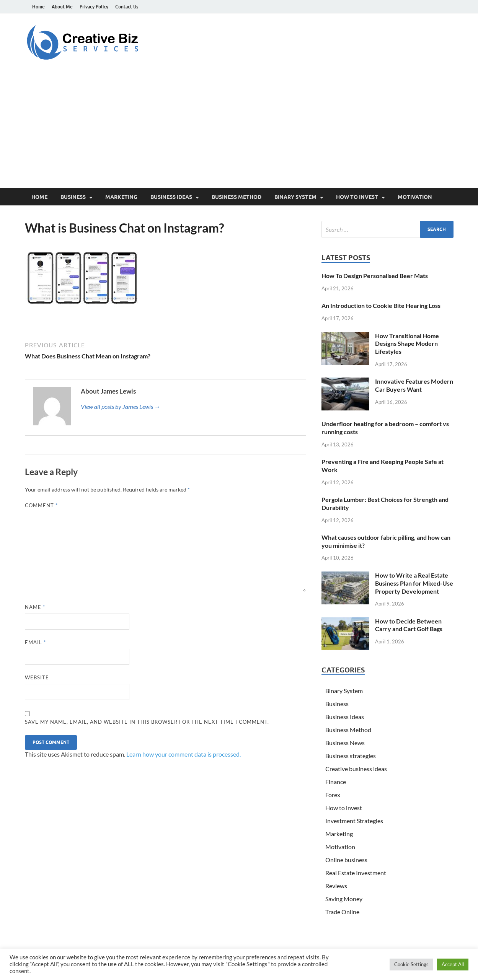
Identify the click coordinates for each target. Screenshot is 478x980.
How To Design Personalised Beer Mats (375, 276)
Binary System (295, 197)
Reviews (336, 886)
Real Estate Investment (356, 873)
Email (35, 642)
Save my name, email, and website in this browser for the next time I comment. (147, 722)
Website (37, 677)
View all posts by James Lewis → (121, 406)
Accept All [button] (453, 964)
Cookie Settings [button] (411, 964)
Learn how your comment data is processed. (184, 754)
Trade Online (342, 912)
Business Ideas (171, 197)
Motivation (415, 197)
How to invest (357, 197)
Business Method (237, 197)
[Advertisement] (239, 131)
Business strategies (351, 756)
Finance (336, 782)
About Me (62, 7)
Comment (41, 505)
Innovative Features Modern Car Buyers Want (414, 385)
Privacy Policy (94, 7)
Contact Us (127, 7)
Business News (345, 743)
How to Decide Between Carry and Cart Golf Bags (409, 625)
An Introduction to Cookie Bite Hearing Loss (381, 305)
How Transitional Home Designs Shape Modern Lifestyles (407, 344)
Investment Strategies (354, 821)
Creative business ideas (356, 769)
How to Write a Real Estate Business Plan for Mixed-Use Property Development (414, 583)
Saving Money (344, 899)
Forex (333, 795)
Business (73, 197)
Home (38, 7)
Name (35, 607)
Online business (346, 860)
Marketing (121, 197)
